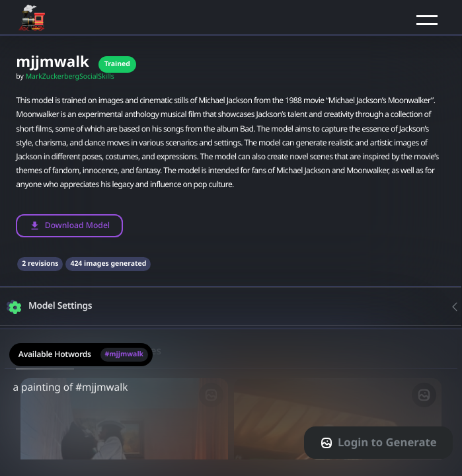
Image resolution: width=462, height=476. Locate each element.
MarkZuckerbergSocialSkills (70, 77)
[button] (427, 20)
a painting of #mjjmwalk (231, 395)
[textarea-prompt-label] (231, 402)
